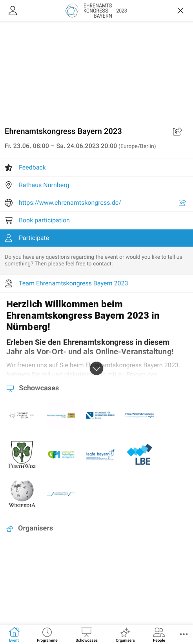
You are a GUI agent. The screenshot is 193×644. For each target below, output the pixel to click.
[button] (184, 634)
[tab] (14, 634)
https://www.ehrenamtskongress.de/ (70, 203)
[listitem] (96, 168)
